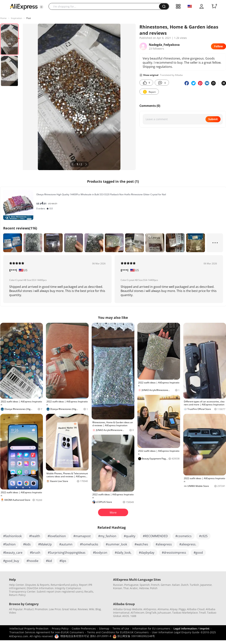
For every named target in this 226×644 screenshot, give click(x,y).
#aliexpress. (188, 544)
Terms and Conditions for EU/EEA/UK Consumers (118, 632)
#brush (35, 553)
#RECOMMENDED (155, 536)
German (166, 585)
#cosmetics (183, 536)
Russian (118, 585)
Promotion (41, 609)
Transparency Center (22, 592)
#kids (27, 544)
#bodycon (100, 553)
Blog (98, 609)
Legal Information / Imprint (191, 629)
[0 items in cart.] (214, 6)
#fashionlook (12, 536)
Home (3, 18)
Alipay (174, 609)
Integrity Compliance (68, 588)
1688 (133, 616)
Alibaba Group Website (128, 609)
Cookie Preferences (84, 629)
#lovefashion (57, 536)
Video (13, 613)
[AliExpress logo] (24, 7)
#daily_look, (123, 553)
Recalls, (89, 592)
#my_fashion (107, 536)
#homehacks (89, 544)
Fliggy (182, 609)
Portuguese (131, 585)
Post (29, 18)
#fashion (9, 544)
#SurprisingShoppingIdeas (67, 553)
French (155, 585)
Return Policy (17, 595)
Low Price (55, 609)
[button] (41, 7)
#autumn (66, 544)
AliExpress (150, 609)
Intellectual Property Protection (29, 629)
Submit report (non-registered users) (60, 592)
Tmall (202, 613)
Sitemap (104, 629)
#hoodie (32, 561)
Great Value (69, 609)
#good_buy (11, 561)
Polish (154, 588)
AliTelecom (137, 613)
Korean (118, 588)
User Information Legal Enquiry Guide (176, 632)
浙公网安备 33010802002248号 (134, 636)
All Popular (16, 609)
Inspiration (16, 18)
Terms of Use (121, 629)
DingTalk (151, 613)
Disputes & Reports (37, 585)
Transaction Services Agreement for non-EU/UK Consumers (47, 632)
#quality (130, 536)
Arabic (134, 588)
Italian (176, 585)
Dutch (185, 585)
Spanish (145, 585)
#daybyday (147, 553)
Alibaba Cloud (196, 609)
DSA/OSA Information (40, 588)
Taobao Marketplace (185, 613)
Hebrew (144, 588)
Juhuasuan (164, 613)
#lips (63, 561)
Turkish (194, 585)
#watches (141, 544)
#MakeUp (45, 544)
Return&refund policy (64, 585)
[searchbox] (105, 6)
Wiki (92, 609)
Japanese (206, 585)
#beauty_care (13, 553)
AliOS (126, 616)
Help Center (17, 585)
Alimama (163, 609)
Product (29, 609)
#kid (49, 561)
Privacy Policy (60, 629)
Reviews (83, 609)
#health (35, 536)
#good (198, 553)
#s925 (203, 536)
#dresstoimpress (174, 553)
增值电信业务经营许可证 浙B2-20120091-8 (86, 636)
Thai (126, 588)
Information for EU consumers (151, 629)
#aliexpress (164, 544)
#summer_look (116, 544)
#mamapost (82, 536)
